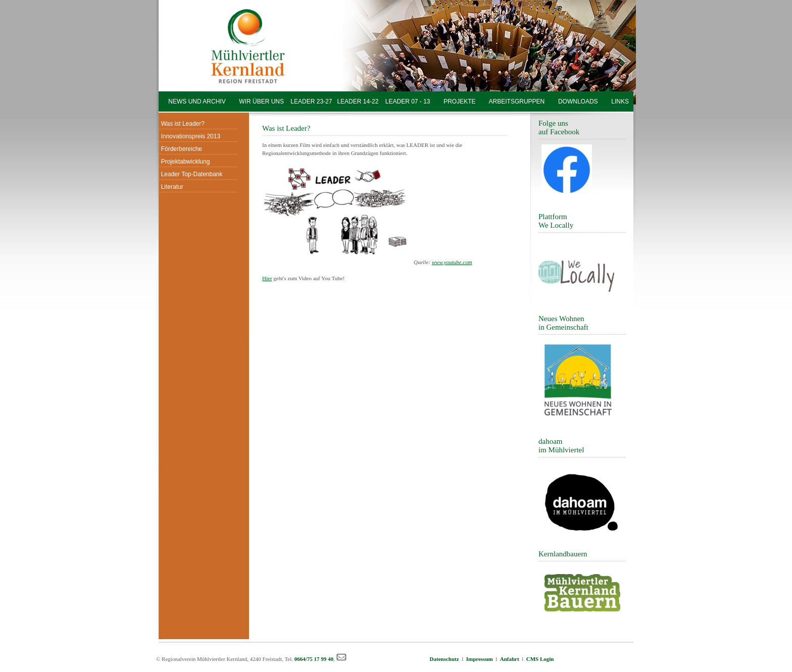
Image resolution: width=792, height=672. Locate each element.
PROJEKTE (460, 101)
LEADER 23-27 (311, 101)
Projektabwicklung (184, 162)
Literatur (170, 187)
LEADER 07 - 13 (407, 101)
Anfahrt (510, 659)
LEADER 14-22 (355, 101)
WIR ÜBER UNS (261, 101)
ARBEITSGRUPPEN (517, 101)
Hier (267, 278)
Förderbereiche (180, 149)
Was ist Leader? (181, 124)
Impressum (480, 659)
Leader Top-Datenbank (190, 174)
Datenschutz (446, 659)
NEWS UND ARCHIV (197, 101)
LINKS (620, 101)
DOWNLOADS (578, 101)
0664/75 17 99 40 (314, 659)
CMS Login (540, 659)
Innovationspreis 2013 (189, 136)
